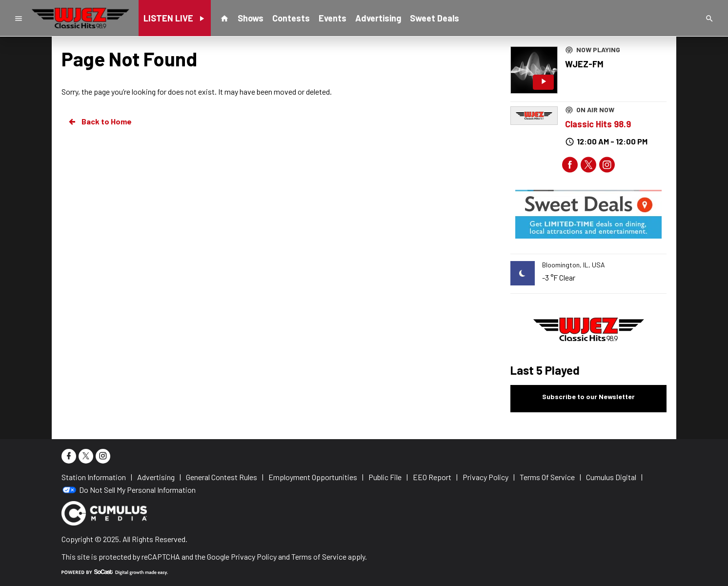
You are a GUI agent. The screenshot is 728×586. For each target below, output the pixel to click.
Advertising (378, 18)
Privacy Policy (254, 556)
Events (333, 18)
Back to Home (100, 121)
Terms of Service (319, 556)
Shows (251, 18)
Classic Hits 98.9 (598, 124)
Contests (291, 18)
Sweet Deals (435, 18)
